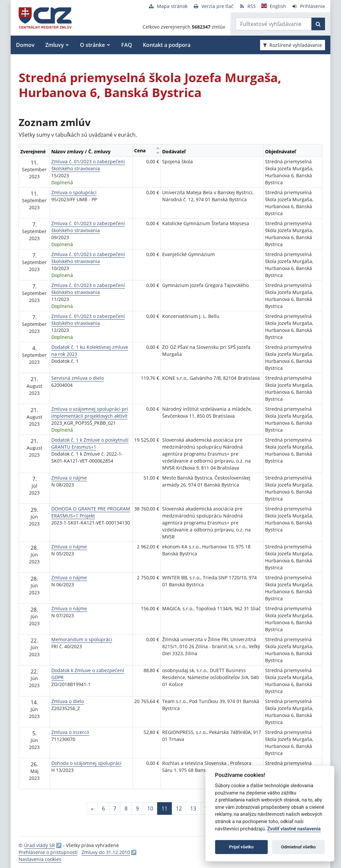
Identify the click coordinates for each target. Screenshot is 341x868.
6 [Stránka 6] (103, 808)
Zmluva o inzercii (70, 732)
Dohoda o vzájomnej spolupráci (86, 763)
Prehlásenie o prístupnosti (48, 852)
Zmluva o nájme (69, 478)
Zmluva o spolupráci (74, 192)
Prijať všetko (241, 847)
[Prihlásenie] (308, 6)
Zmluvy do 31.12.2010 (106, 852)
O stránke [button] (92, 45)
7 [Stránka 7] (115, 808)
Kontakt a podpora (167, 45)
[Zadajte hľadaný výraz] (274, 24)
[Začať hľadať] (318, 24)
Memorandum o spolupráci (82, 639)
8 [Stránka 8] (126, 808)
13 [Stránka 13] (193, 808)
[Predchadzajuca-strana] (92, 808)
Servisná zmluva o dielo (78, 378)
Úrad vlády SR (39, 845)
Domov (25, 45)
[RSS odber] (247, 6)
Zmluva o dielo (68, 701)
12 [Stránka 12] (179, 808)
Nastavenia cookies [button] (40, 859)
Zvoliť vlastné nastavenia (294, 829)
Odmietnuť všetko (298, 847)
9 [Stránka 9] (137, 808)
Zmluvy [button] (55, 45)
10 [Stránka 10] (150, 808)
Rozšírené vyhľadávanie (293, 45)
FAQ (127, 45)
